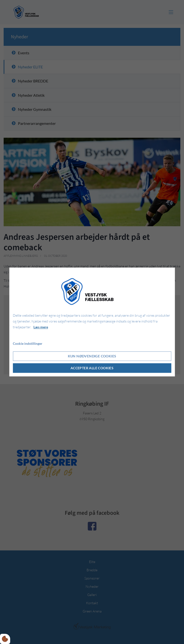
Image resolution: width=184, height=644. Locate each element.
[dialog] (92, 322)
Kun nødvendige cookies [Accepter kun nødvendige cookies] (92, 356)
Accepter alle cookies (92, 368)
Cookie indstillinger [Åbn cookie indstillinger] (28, 344)
